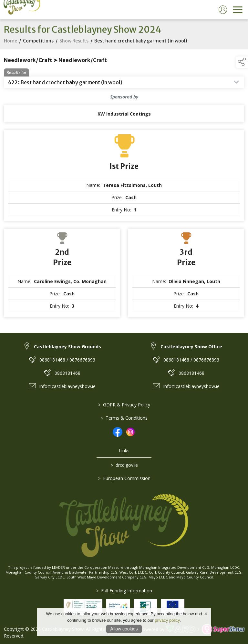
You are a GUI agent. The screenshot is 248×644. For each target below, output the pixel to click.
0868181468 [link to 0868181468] (67, 373)
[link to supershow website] (223, 629)
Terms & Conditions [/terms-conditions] (124, 418)
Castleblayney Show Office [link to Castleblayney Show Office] (191, 347)
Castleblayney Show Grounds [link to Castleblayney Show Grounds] (67, 347)
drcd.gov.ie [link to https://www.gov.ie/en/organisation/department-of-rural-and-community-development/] (124, 465)
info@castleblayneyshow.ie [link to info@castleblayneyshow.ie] (67, 386)
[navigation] (238, 10)
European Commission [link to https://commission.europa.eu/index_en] (124, 478)
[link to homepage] (21, 10)
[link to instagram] (130, 432)
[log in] (223, 10)
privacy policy (167, 620)
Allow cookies (124, 629)
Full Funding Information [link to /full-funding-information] (124, 591)
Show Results (74, 45)
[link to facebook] (118, 432)
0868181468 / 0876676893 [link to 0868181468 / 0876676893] (67, 360)
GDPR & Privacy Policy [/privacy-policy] (124, 405)
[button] (242, 62)
